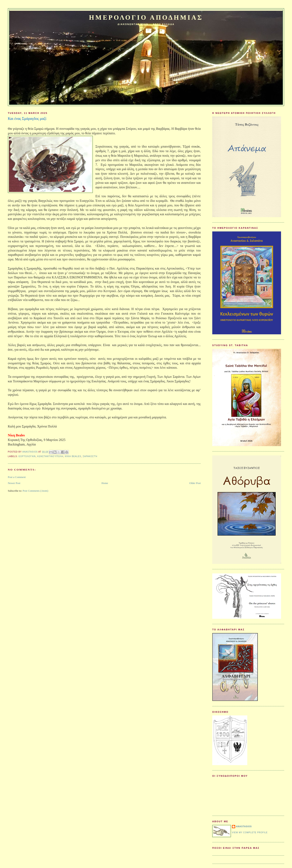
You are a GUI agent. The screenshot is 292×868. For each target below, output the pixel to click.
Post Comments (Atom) (35, 491)
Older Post (195, 483)
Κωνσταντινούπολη (50, 456)
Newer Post (14, 483)
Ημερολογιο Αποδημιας (146, 17)
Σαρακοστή (90, 456)
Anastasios (244, 826)
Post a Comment (17, 477)
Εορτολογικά (27, 456)
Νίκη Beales (73, 456)
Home (105, 483)
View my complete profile (250, 832)
